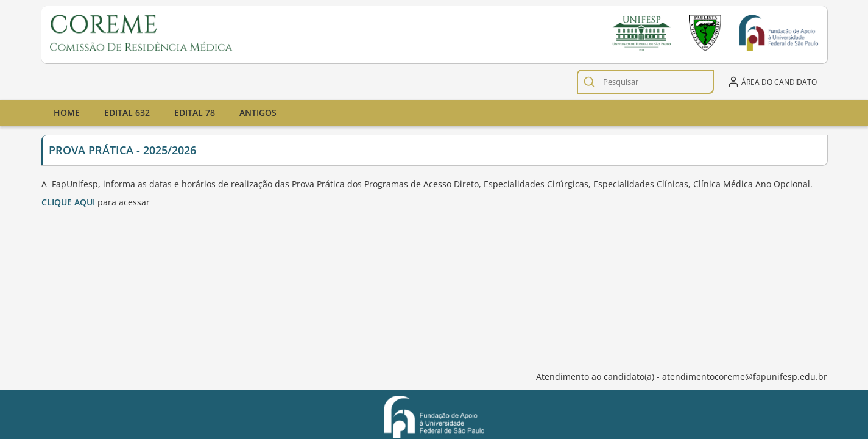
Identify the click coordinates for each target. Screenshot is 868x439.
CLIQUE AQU (67, 202)
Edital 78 (195, 112)
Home (67, 112)
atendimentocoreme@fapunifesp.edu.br (745, 377)
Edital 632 (127, 112)
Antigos (258, 112)
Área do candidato (772, 82)
